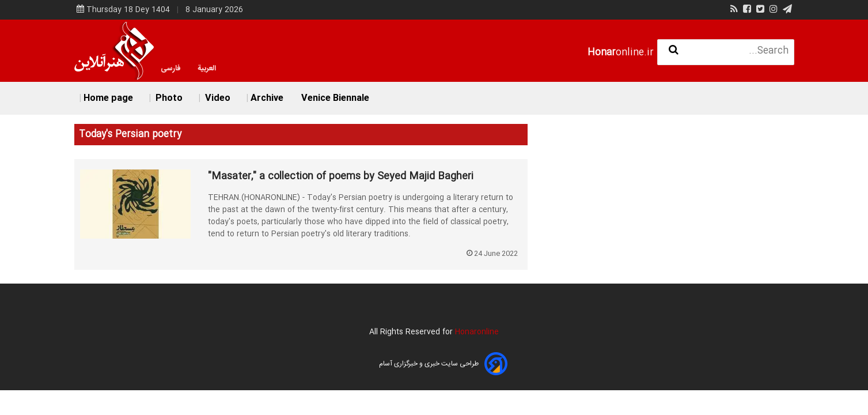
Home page (108, 98)
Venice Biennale (335, 98)
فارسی (171, 69)
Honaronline (477, 332)
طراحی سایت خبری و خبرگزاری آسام (429, 364)
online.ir (621, 53)
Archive (267, 98)
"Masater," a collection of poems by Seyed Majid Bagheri (341, 177)
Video (217, 98)
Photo (168, 98)
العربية (207, 69)
